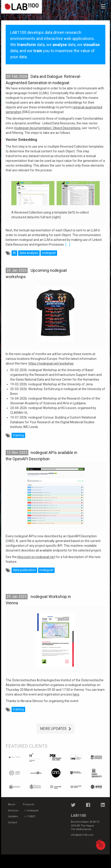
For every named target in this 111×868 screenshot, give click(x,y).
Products (28, 804)
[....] (68, 244)
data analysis (29, 253)
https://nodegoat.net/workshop (51, 363)
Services (13, 811)
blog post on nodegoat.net (36, 557)
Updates (13, 816)
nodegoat (49, 253)
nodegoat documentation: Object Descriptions (48, 128)
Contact (12, 823)
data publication (24, 570)
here (76, 694)
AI (14, 253)
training (18, 435)
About (11, 804)
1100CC (31, 816)
